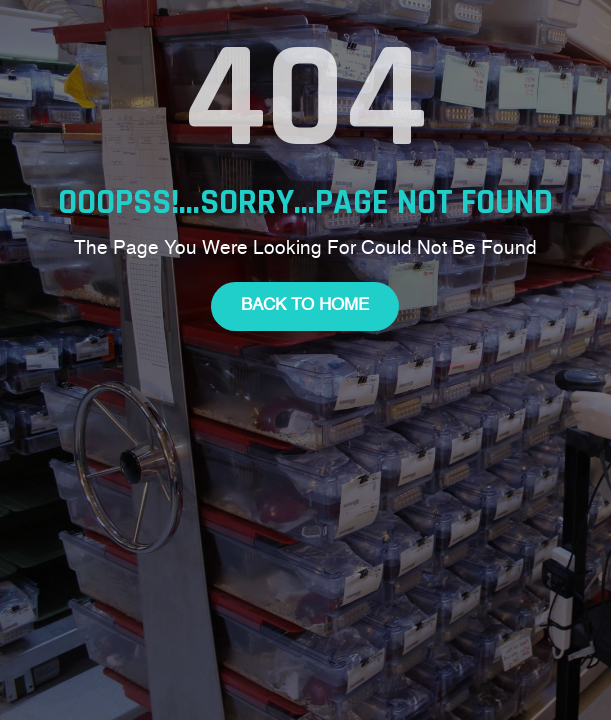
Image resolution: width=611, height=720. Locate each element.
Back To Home (305, 305)
